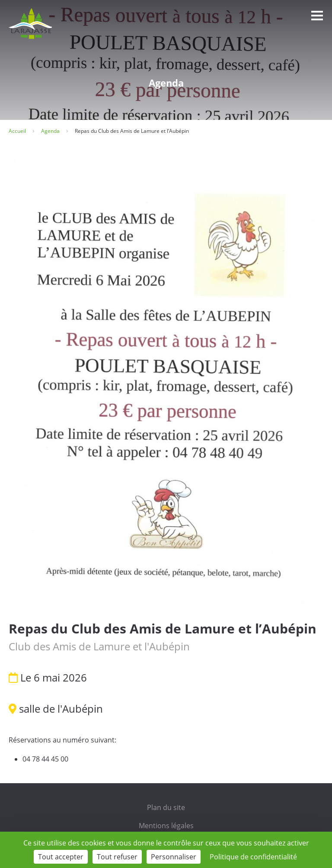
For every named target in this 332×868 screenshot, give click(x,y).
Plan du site (166, 807)
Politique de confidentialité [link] (253, 857)
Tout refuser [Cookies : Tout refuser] (117, 857)
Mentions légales (166, 826)
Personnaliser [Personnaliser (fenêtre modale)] (174, 857)
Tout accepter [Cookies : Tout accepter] (61, 857)
